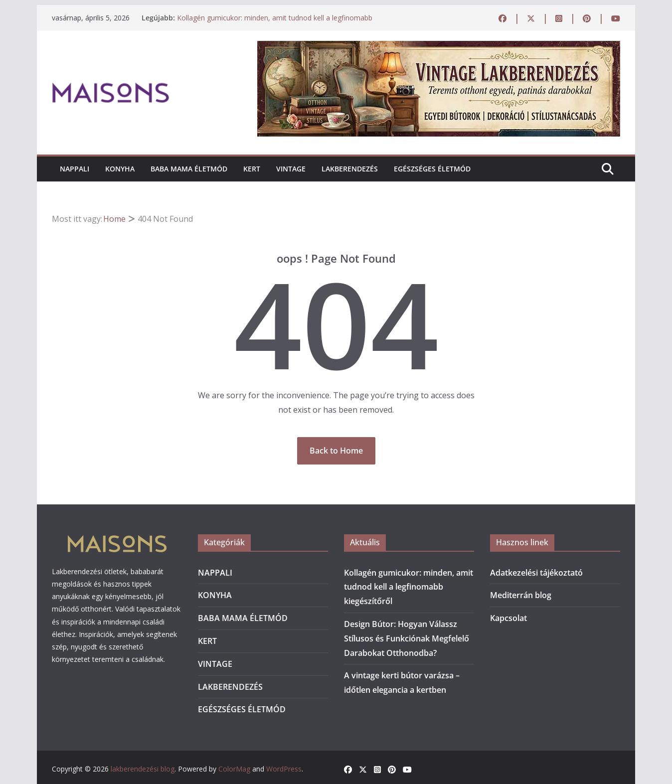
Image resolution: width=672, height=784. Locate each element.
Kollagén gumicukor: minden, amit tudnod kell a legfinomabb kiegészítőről (409, 587)
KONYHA (120, 169)
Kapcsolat (508, 618)
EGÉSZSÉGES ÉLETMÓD (432, 169)
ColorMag (234, 769)
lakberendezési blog (143, 769)
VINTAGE (291, 169)
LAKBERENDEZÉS (350, 169)
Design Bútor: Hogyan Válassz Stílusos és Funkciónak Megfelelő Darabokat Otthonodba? (407, 638)
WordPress (284, 769)
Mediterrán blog (521, 595)
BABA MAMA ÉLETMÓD (189, 169)
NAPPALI (75, 169)
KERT (252, 169)
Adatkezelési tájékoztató (536, 573)
